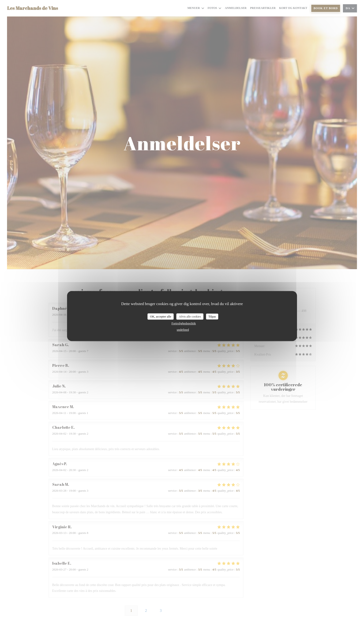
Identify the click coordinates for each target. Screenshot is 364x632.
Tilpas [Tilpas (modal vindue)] (212, 316)
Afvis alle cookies (190, 316)
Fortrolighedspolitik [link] (184, 323)
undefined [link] (183, 330)
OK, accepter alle (161, 316)
